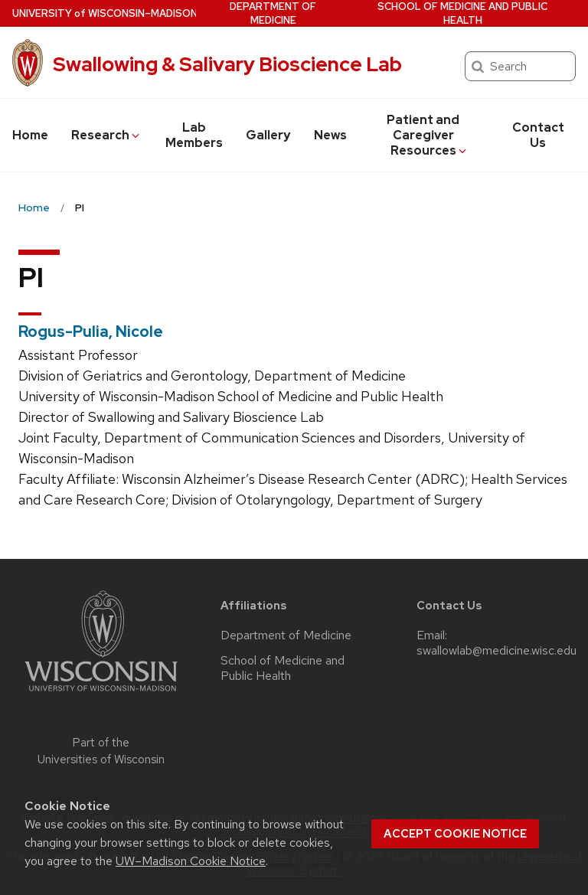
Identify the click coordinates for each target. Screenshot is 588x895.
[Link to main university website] (101, 694)
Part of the (101, 751)
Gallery (268, 135)
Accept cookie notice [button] (455, 834)
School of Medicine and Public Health (462, 13)
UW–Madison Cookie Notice (191, 861)
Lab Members (194, 135)
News (330, 135)
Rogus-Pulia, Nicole (91, 332)
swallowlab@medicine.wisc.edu (497, 651)
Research (106, 135)
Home (30, 135)
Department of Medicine (273, 13)
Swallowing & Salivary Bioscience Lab (227, 64)
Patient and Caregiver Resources (428, 135)
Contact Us (538, 135)
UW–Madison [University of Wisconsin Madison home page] (105, 13)
